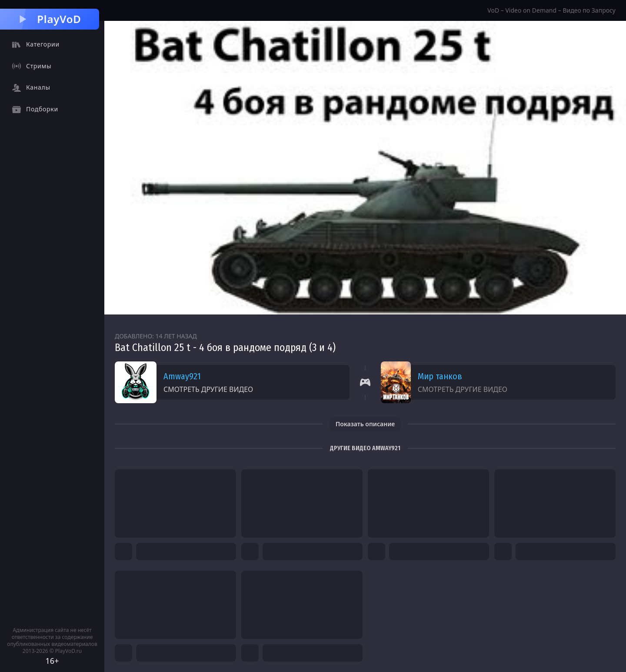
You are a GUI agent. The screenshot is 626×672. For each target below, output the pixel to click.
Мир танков (440, 376)
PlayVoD (49, 19)
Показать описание (365, 424)
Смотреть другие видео (208, 389)
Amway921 (182, 376)
